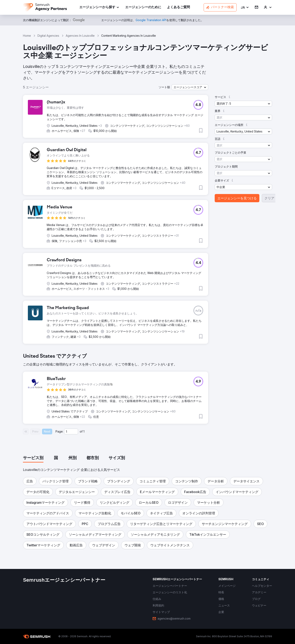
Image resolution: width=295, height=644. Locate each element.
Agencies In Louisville (80, 36)
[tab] (33, 458)
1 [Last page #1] (84, 431)
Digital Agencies (48, 36)
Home (27, 36)
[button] (245, 7)
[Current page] (71, 432)
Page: (59, 431)
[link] (143, 7)
